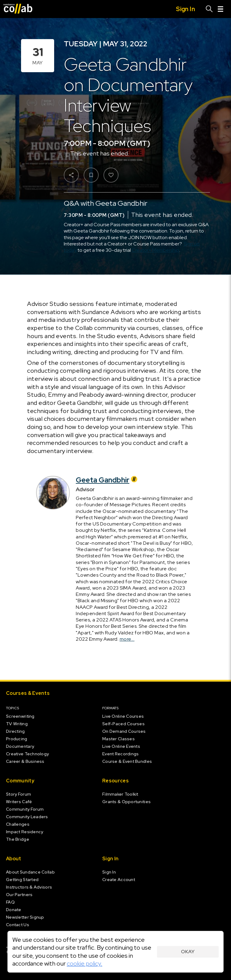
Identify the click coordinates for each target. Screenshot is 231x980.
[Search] (209, 9)
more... (127, 639)
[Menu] (220, 9)
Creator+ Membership (156, 250)
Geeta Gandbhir (107, 480)
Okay (188, 952)
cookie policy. (85, 963)
